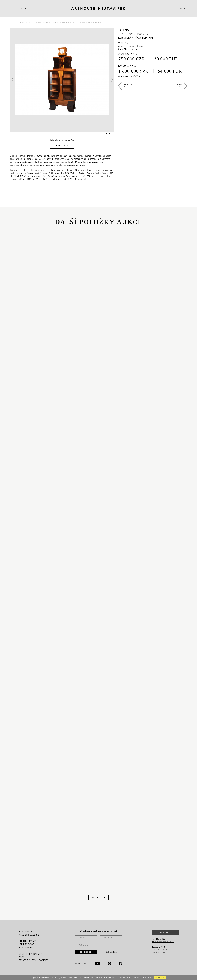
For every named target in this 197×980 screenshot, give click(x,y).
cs (181, 8)
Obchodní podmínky (30, 954)
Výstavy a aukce (29, 22)
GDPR (22, 957)
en (184, 8)
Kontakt (165, 932)
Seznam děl (64, 22)
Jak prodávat (26, 944)
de (188, 8)
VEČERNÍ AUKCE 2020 (47, 22)
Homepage (15, 22)
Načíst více (98, 897)
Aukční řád (25, 947)
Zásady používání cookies (33, 960)
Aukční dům (25, 931)
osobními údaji (123, 978)
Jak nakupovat (27, 941)
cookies (149, 978)
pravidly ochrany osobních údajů (66, 978)
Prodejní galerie (29, 935)
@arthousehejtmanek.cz (163, 942)
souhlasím (160, 978)
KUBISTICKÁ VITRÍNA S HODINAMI (86, 22)
